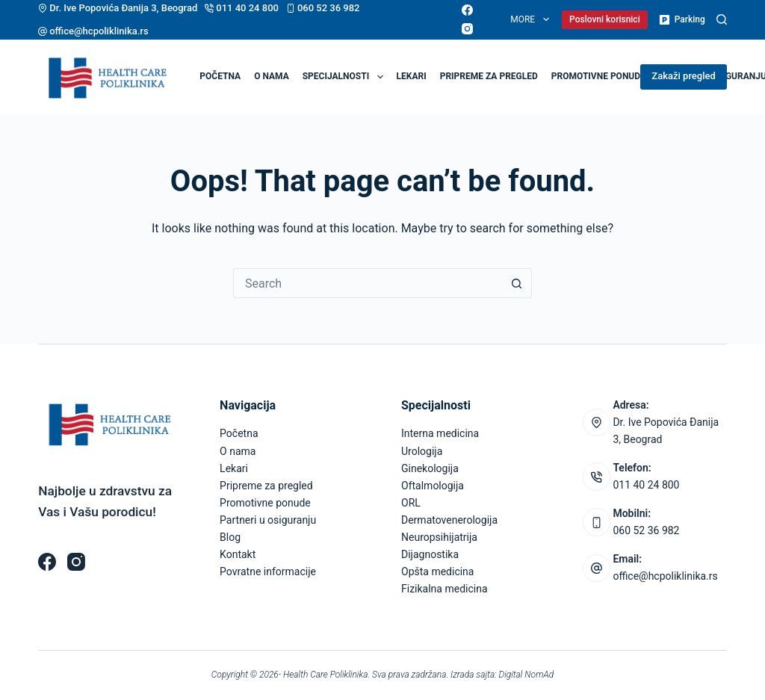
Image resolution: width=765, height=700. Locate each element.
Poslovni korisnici (605, 19)
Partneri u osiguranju (268, 520)
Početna (220, 76)
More (532, 19)
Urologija (422, 451)
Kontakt (238, 554)
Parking (682, 20)
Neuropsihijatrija (439, 537)
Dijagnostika (430, 554)
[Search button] (517, 283)
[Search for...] (368, 283)
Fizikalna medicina (445, 589)
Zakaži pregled (683, 76)
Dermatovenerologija (449, 520)
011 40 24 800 (247, 8)
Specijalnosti (346, 77)
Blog (230, 537)
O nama (272, 76)
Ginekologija (430, 468)
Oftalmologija (433, 486)
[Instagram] (467, 29)
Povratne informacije (268, 572)
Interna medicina (440, 433)
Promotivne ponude (598, 76)
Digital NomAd (527, 675)
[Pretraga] (722, 19)
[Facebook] (467, 10)
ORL (411, 503)
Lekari (412, 76)
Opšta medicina (437, 572)
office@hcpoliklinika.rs (99, 31)
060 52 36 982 (329, 8)
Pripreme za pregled (489, 76)
